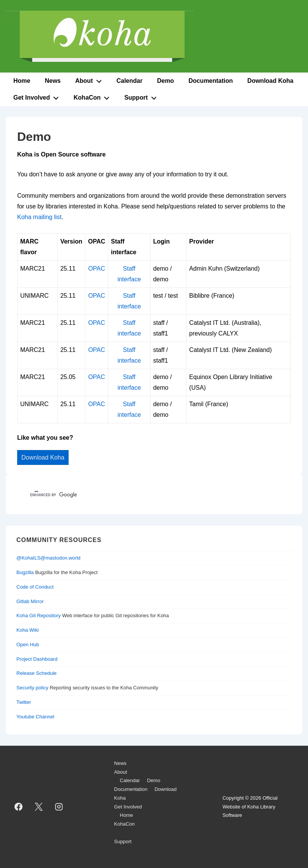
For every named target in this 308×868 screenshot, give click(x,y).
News (53, 81)
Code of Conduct (35, 587)
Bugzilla (25, 572)
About (90, 79)
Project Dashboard (37, 659)
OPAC (96, 269)
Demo (165, 81)
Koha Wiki (28, 630)
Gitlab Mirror (30, 601)
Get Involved (38, 96)
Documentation (210, 81)
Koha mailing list (39, 217)
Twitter (24, 702)
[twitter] (39, 807)
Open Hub (28, 645)
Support (142, 96)
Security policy (32, 688)
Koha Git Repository (38, 616)
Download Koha (270, 81)
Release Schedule (37, 673)
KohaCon (94, 96)
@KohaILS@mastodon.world (48, 558)
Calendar (129, 81)
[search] (143, 495)
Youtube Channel (35, 717)
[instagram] (59, 807)
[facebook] (19, 807)
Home (22, 81)
